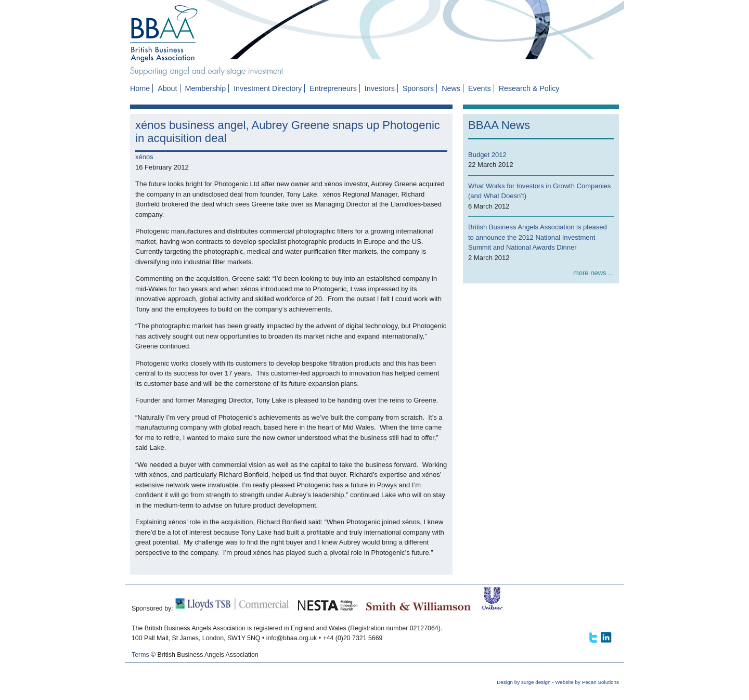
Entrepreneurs (333, 88)
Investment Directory (268, 88)
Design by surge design (524, 682)
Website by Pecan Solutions (587, 682)
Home (140, 88)
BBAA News (499, 125)
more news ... (593, 273)
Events (480, 88)
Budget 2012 (487, 155)
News (451, 88)
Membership (205, 88)
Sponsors (418, 88)
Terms (140, 655)
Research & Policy (529, 88)
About (167, 88)
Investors (380, 88)
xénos (144, 157)
